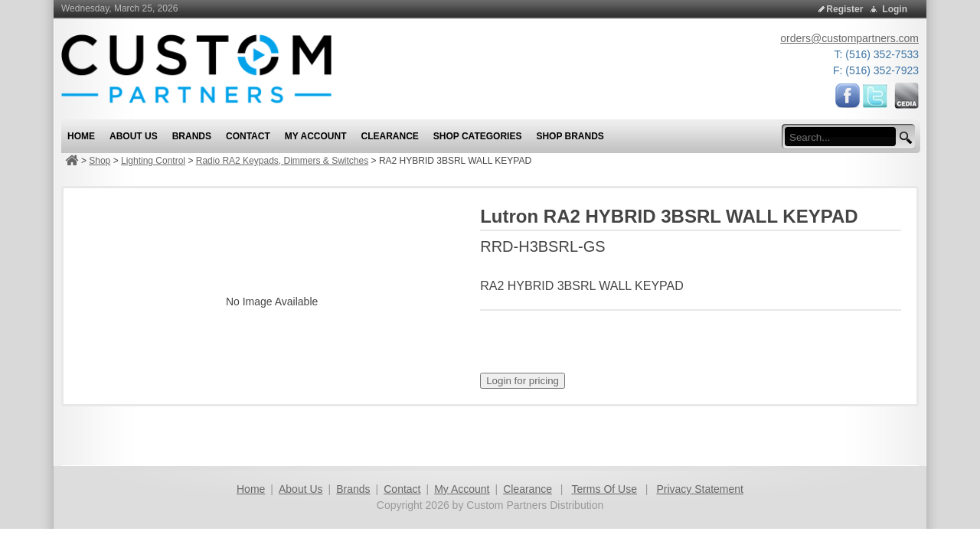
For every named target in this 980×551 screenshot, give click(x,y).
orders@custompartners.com (849, 38)
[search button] (903, 138)
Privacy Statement (700, 489)
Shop (100, 161)
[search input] (845, 137)
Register (844, 9)
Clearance (528, 489)
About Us (301, 489)
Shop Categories (478, 136)
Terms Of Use (604, 489)
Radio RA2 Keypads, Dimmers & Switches (282, 161)
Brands (353, 489)
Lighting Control (153, 161)
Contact (402, 489)
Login (895, 9)
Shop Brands (570, 136)
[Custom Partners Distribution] (196, 68)
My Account (462, 489)
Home (251, 489)
